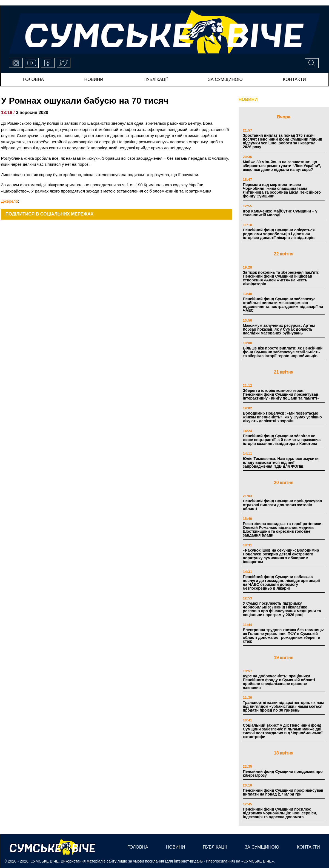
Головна (33, 79)
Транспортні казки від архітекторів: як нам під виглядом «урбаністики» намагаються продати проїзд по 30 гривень (284, 706)
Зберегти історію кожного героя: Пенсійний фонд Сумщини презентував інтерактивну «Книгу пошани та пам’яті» (281, 394)
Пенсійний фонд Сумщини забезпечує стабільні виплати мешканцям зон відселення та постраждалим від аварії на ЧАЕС (283, 305)
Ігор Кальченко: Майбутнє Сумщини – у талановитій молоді (280, 213)
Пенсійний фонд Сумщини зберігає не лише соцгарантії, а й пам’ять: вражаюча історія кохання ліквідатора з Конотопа (282, 440)
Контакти (294, 79)
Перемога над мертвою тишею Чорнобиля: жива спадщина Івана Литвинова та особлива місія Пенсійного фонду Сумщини (282, 190)
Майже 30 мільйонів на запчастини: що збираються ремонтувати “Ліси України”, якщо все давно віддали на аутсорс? (282, 166)
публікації (156, 79)
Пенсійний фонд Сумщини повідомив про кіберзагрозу (283, 773)
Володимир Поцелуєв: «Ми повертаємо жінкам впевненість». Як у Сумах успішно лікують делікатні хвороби (282, 417)
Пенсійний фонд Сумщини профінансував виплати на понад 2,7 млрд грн (283, 792)
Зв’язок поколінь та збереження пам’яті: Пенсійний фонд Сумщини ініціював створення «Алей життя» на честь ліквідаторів (281, 278)
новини (94, 79)
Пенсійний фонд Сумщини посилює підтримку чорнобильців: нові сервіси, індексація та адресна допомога (280, 813)
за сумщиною (225, 79)
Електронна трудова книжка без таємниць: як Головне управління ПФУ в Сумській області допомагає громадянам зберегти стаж (284, 636)
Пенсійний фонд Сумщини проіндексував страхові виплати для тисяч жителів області (283, 505)
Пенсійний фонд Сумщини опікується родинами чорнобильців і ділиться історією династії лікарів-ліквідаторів (279, 234)
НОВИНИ (248, 99)
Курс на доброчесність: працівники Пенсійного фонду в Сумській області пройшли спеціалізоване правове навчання (279, 682)
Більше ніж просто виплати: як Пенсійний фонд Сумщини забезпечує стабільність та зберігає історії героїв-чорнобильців (283, 352)
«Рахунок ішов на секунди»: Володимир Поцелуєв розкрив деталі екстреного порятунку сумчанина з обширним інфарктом (281, 556)
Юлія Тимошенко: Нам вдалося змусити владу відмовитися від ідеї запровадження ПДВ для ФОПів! (281, 462)
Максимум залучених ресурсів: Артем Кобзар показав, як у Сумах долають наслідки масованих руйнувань (279, 329)
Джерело (10, 201)
